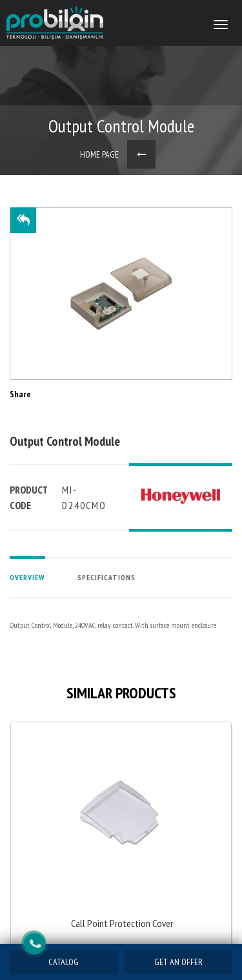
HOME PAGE (99, 154)
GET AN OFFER (178, 962)
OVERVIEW (27, 577)
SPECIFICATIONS (106, 577)
